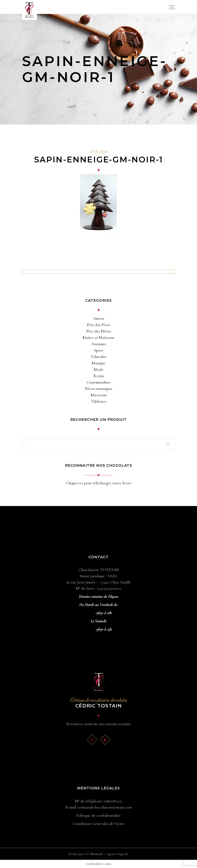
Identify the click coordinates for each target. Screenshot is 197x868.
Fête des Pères (98, 325)
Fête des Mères (99, 331)
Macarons (99, 395)
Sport (99, 350)
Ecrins (99, 376)
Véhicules (99, 357)
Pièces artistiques (99, 389)
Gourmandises (99, 382)
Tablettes (99, 401)
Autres (99, 318)
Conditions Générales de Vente (99, 824)
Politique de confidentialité (98, 815)
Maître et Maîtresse (98, 338)
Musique (98, 363)
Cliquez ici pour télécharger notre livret (98, 483)
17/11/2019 (99, 152)
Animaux (98, 344)
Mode (99, 369)
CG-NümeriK (94, 854)
